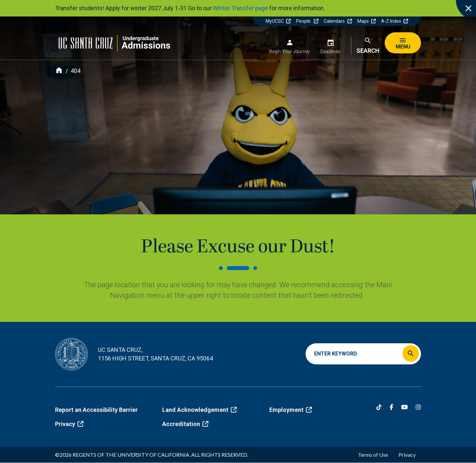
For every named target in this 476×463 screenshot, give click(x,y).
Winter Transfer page (240, 8)
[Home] (59, 70)
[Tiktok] (379, 407)
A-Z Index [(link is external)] (395, 21)
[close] (466, 10)
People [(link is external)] (307, 21)
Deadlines (330, 51)
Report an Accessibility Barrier (96, 410)
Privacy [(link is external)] (69, 424)
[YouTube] (404, 407)
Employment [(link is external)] (291, 410)
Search (368, 51)
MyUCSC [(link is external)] (278, 21)
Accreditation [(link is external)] (185, 424)
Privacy (407, 455)
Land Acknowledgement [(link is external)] (199, 410)
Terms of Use (373, 455)
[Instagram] (418, 407)
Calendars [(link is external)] (338, 21)
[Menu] (403, 43)
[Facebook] (391, 407)
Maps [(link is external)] (367, 21)
